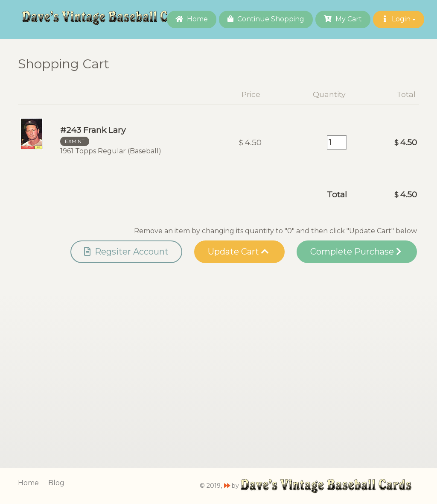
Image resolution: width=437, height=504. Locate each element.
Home (192, 19)
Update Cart (238, 252)
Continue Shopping (266, 19)
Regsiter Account (126, 252)
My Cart (343, 19)
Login (399, 19)
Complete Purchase (356, 252)
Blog (56, 483)
